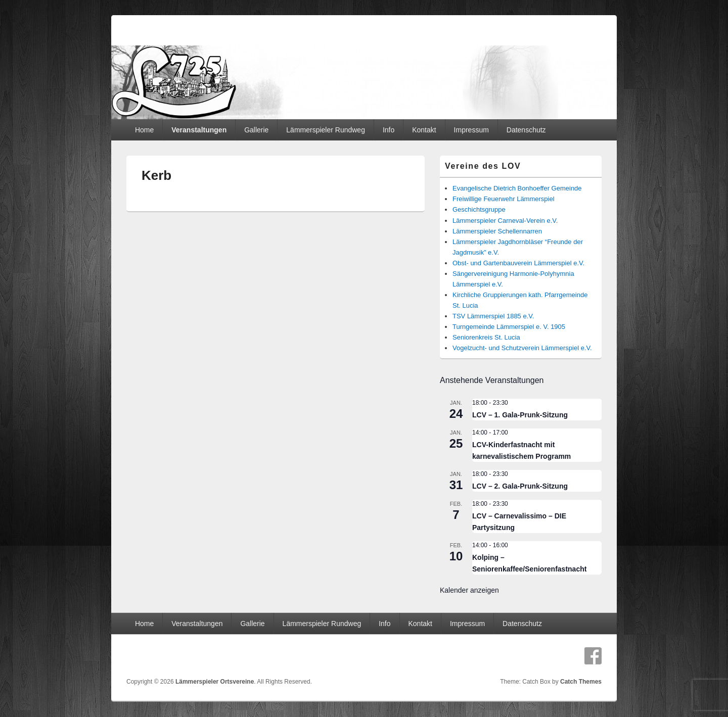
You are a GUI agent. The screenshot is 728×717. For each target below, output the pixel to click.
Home (144, 130)
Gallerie (256, 130)
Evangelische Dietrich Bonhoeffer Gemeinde (517, 188)
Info (389, 130)
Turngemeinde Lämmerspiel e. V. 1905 (509, 327)
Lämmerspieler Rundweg (326, 130)
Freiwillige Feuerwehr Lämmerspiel (504, 199)
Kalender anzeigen (469, 590)
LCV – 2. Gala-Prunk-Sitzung (520, 486)
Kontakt (424, 130)
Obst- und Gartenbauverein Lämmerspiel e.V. (518, 263)
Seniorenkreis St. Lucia (486, 337)
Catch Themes (581, 682)
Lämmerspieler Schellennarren (497, 231)
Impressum (471, 130)
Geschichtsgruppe (479, 209)
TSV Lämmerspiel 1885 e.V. (493, 316)
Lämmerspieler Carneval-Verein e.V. (505, 221)
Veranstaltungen (199, 130)
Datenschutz (526, 130)
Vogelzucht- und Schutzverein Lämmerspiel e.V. (522, 348)
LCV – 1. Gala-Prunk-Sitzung (520, 415)
